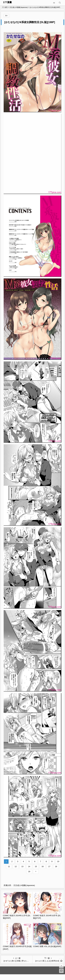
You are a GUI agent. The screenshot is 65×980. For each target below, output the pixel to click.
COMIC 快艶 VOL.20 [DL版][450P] (47, 946)
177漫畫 (7, 2)
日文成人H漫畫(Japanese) (19, 7)
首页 (5, 7)
